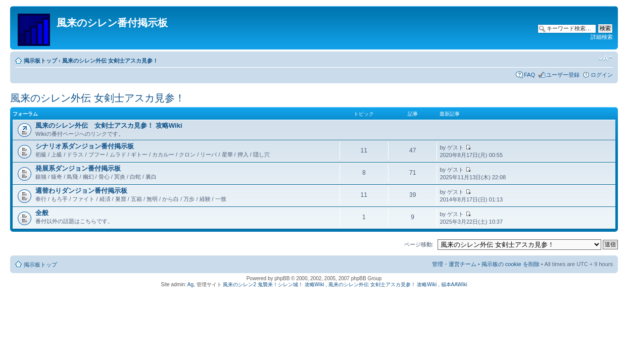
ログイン (602, 75)
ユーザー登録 (563, 75)
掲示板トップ (40, 61)
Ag (190, 284)
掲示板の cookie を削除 (511, 264)
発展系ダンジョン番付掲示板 (78, 168)
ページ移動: (419, 244)
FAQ (529, 75)
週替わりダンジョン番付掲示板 (81, 191)
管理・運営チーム (454, 264)
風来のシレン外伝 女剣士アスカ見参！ (110, 61)
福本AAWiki (454, 284)
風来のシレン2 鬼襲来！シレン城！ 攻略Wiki (273, 284)
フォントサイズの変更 (606, 59)
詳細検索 (602, 37)
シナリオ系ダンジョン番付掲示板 (85, 146)
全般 (42, 213)
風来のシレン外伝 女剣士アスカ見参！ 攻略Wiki (109, 125)
